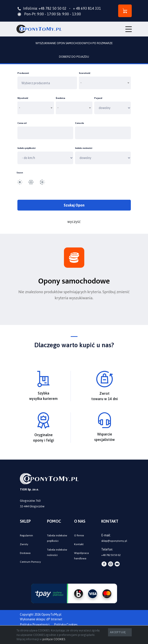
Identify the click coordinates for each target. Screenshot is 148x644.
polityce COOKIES (54, 639)
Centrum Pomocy (30, 562)
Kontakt (79, 544)
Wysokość (23, 98)
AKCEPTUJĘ (118, 632)
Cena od (22, 123)
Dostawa (25, 553)
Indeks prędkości (26, 148)
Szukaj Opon (74, 205)
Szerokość (85, 73)
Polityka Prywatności (35, 625)
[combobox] (105, 83)
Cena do (80, 123)
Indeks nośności (84, 148)
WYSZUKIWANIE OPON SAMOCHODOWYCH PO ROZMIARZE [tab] (74, 43)
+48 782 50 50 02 (52, 8)
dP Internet (54, 619)
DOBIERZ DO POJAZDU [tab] (74, 57)
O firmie (79, 535)
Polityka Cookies (66, 625)
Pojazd (98, 98)
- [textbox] (81, 83)
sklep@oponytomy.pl (114, 541)
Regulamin (26, 535)
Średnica (60, 98)
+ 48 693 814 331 (84, 8)
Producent (23, 73)
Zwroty (24, 544)
